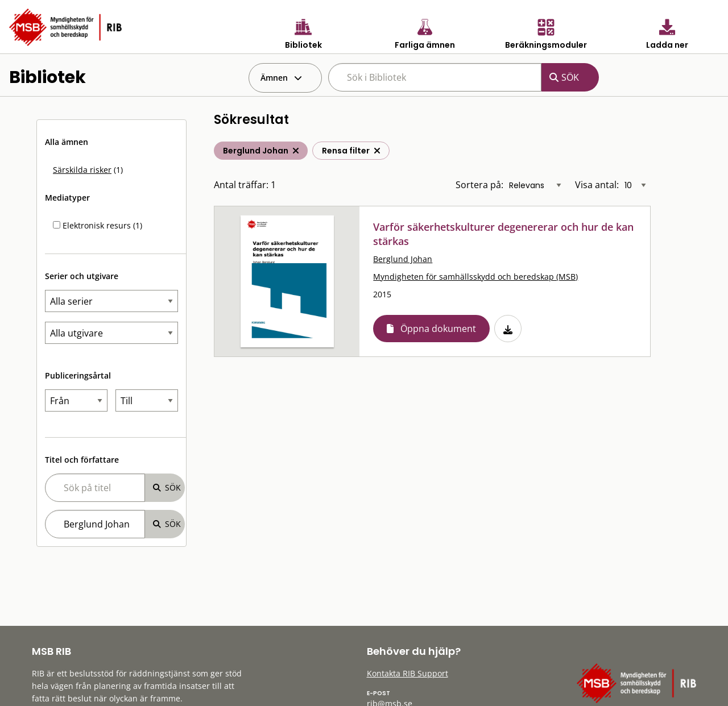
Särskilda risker (82, 170)
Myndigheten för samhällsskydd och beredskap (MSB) (475, 277)
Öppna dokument (438, 329)
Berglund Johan (403, 259)
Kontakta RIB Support (408, 673)
